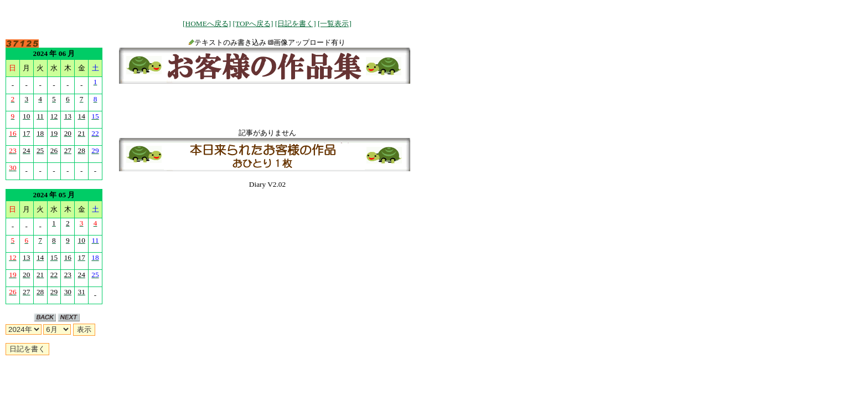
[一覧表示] (335, 24)
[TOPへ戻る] (253, 24)
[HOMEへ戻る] (207, 24)
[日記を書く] (296, 24)
